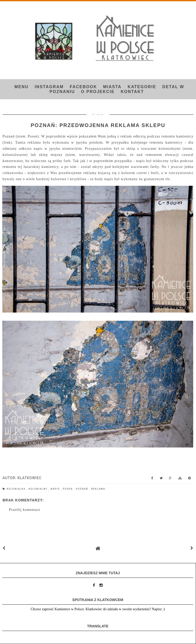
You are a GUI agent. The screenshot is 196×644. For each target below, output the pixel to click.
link (7, 142)
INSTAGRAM (49, 87)
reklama (98, 489)
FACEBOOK (83, 87)
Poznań (82, 489)
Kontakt (132, 92)
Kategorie (142, 87)
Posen (68, 489)
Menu (22, 87)
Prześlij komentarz (25, 510)
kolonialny (39, 489)
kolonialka (17, 489)
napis (56, 489)
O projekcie (98, 92)
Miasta (112, 87)
